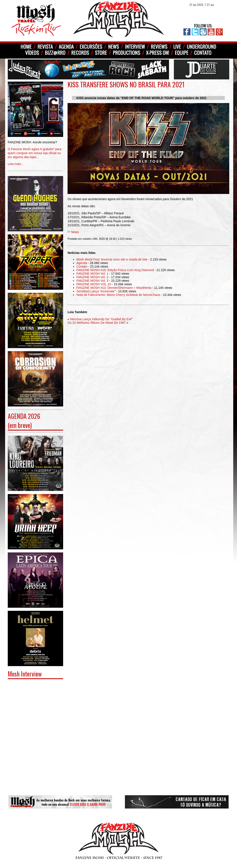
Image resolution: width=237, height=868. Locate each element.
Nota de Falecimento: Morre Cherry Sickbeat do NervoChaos (118, 295)
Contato (82, 266)
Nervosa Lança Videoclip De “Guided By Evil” (101, 319)
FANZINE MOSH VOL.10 (94, 284)
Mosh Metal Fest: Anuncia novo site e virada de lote (112, 259)
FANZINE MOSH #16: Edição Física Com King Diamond (115, 270)
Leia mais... (35, 150)
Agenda (82, 263)
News (75, 232)
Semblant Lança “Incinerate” (96, 291)
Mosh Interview (25, 674)
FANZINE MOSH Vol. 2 (92, 277)
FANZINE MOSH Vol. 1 (92, 274)
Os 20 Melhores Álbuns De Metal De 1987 (97, 323)
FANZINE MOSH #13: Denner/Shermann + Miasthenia (114, 288)
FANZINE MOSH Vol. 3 (92, 281)
